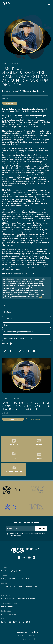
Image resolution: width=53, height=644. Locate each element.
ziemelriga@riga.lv (8, 586)
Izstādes (8, 312)
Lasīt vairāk (17, 535)
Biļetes (7, 325)
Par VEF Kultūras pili (14, 469)
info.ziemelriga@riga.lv (28, 586)
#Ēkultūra (8, 319)
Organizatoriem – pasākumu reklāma (19, 338)
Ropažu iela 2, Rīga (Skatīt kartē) (14, 571)
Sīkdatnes (35, 632)
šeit (40, 297)
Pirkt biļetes (10, 103)
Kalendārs (8, 306)
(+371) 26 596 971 (26, 579)
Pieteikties (41, 528)
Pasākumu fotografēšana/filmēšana (19, 332)
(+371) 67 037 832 (8, 579)
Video (39, 456)
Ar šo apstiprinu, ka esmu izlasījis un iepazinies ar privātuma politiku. (27, 534)
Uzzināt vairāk (34, 419)
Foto (14, 456)
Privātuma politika (21, 632)
